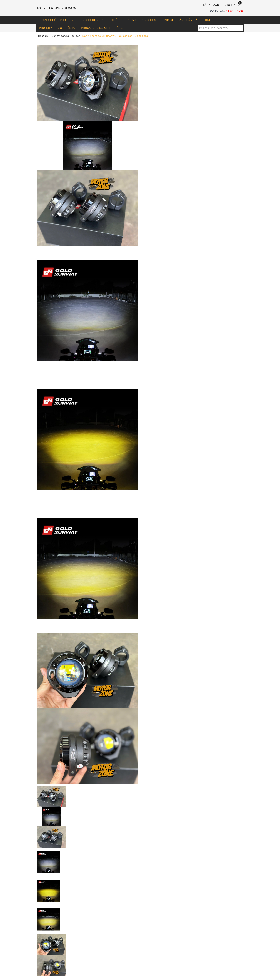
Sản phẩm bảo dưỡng (195, 20)
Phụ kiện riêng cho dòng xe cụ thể (89, 20)
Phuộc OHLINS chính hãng (102, 28)
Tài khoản (211, 5)
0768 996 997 (70, 8)
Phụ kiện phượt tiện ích (58, 28)
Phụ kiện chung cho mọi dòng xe (147, 20)
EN (39, 8)
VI (45, 8)
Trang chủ (48, 20)
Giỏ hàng (233, 5)
